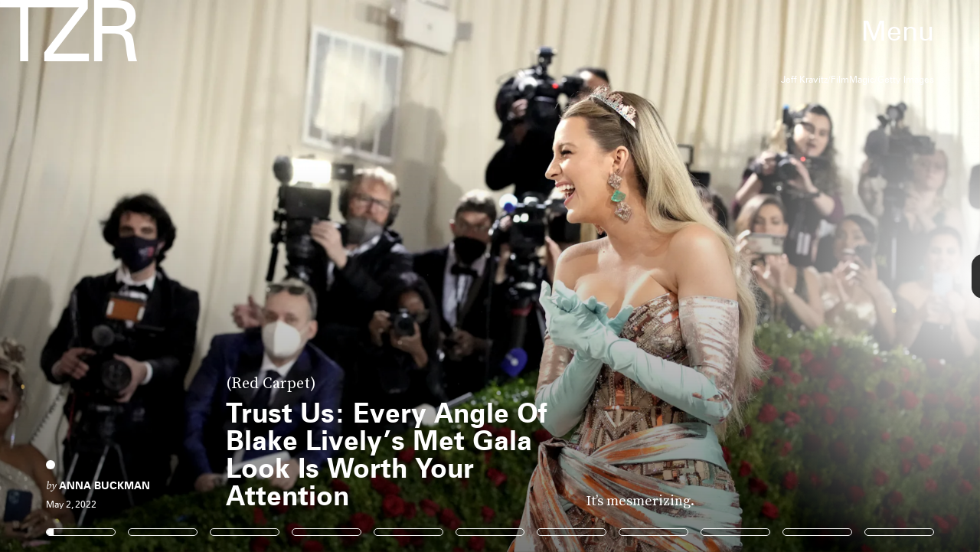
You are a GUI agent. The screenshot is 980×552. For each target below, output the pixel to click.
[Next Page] (652, 276)
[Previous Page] (162, 276)
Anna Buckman (105, 485)
